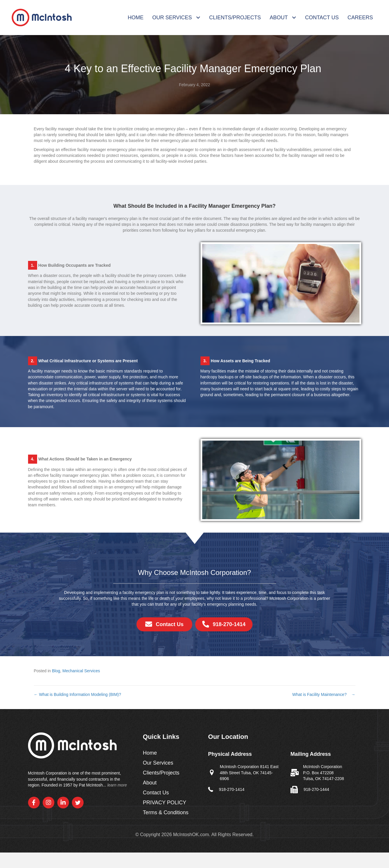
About (150, 783)
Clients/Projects (161, 773)
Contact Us (156, 793)
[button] (34, 803)
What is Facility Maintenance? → (324, 694)
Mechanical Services (81, 671)
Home (150, 753)
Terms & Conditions (166, 813)
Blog (56, 671)
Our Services (158, 763)
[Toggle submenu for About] (294, 18)
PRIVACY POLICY (165, 803)
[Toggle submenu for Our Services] (198, 18)
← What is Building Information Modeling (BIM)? (78, 694)
